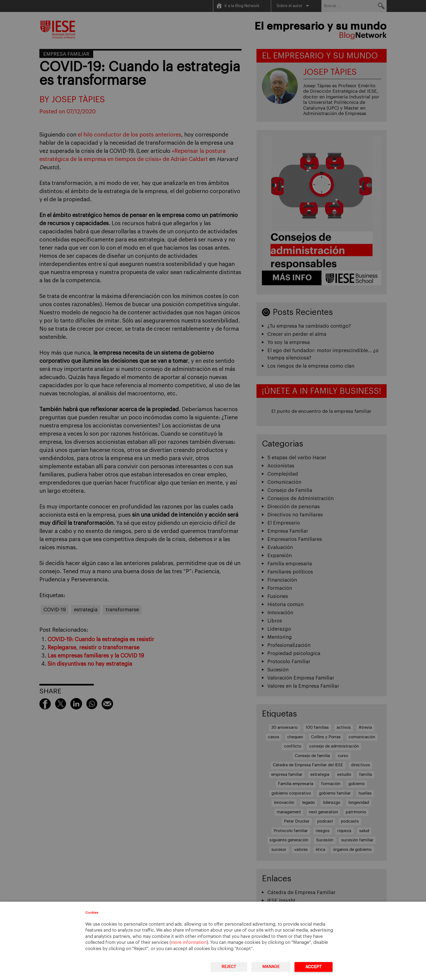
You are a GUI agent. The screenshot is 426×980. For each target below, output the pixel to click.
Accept (314, 967)
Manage (271, 967)
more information (189, 942)
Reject (229, 967)
